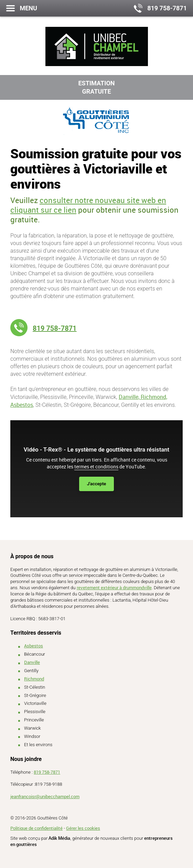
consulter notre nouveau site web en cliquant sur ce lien (88, 205)
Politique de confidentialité (36, 828)
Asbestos (34, 646)
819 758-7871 (55, 328)
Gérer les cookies (83, 828)
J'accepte (97, 484)
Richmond (34, 679)
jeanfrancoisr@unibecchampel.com (45, 796)
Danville (32, 662)
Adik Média (59, 838)
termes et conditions (96, 467)
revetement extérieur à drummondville (114, 588)
